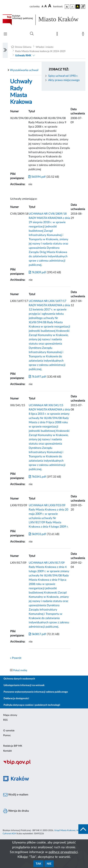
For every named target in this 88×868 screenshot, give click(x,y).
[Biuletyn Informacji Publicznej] (44, 764)
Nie (49, 864)
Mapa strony (10, 715)
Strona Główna (23, 47)
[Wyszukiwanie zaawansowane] (32, 34)
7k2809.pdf (37, 272)
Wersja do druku (16, 811)
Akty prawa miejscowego (64, 80)
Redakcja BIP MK (13, 746)
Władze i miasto (45, 47)
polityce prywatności (63, 852)
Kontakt (7, 751)
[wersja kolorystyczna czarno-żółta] (78, 7)
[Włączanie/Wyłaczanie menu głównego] (5, 34)
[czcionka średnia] (46, 6)
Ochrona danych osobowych (19, 679)
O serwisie (9, 731)
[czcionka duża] (50, 6)
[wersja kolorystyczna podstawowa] (67, 7)
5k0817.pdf (37, 634)
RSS (5, 720)
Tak (38, 864)
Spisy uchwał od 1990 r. (63, 76)
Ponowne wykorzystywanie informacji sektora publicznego (36, 692)
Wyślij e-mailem (16, 795)
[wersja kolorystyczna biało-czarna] (72, 7)
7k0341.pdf (37, 477)
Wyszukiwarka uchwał (24, 70)
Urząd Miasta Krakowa (65, 830)
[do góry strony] (83, 829)
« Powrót (16, 658)
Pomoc (7, 735)
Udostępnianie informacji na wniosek (24, 685)
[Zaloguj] (84, 35)
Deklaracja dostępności (16, 698)
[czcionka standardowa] (42, 6)
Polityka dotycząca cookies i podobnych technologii (32, 705)
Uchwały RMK (23, 56)
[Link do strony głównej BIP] (44, 20)
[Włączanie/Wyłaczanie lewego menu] (5, 50)
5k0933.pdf (37, 534)
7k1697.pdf (37, 377)
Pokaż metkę (20, 670)
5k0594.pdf (37, 177)
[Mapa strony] (58, 35)
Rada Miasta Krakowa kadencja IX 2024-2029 (40, 51)
